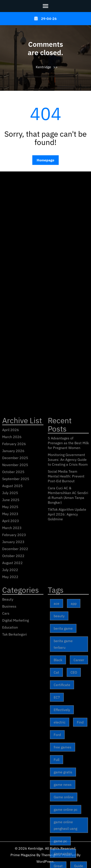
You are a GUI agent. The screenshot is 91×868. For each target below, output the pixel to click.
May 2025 (10, 663)
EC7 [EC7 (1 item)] (57, 854)
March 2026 (12, 593)
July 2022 (10, 726)
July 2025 (10, 649)
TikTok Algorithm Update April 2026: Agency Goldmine (67, 671)
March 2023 (12, 684)
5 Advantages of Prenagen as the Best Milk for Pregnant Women (68, 599)
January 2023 (13, 698)
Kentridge (43, 67)
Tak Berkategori (15, 791)
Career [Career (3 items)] (79, 816)
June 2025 (11, 656)
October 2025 (13, 628)
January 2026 (13, 607)
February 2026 (14, 600)
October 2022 (13, 712)
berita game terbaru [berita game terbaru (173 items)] (63, 800)
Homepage (45, 160)
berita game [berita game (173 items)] (63, 785)
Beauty (8, 756)
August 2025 (12, 642)
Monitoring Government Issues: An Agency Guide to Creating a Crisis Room (68, 616)
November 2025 (15, 621)
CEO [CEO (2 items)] (74, 829)
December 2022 (15, 705)
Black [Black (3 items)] (58, 816)
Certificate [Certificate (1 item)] (62, 841)
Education (10, 784)
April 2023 (11, 677)
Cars (6, 770)
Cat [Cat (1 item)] (56, 829)
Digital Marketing (15, 777)
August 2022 (12, 719)
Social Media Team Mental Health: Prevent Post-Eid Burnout (66, 632)
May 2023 (10, 670)
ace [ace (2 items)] (57, 760)
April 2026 (11, 586)
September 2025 (16, 635)
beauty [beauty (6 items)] (59, 772)
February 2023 (14, 691)
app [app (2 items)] (74, 760)
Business (9, 763)
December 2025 (15, 614)
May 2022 (10, 733)
